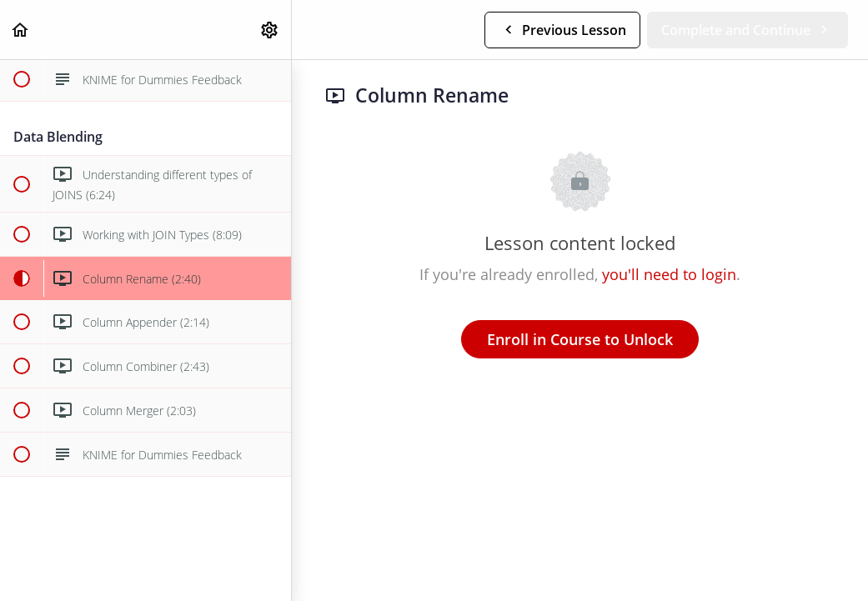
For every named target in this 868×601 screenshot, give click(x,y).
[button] (21, 30)
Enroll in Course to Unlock (580, 339)
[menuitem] (270, 30)
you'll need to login (669, 274)
